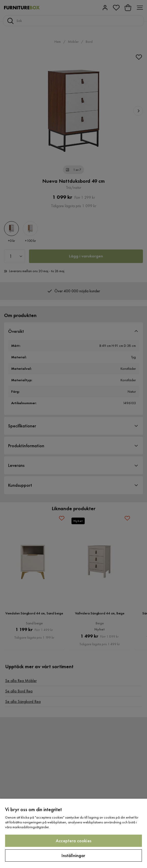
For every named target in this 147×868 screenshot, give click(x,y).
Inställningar (73, 855)
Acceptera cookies (73, 841)
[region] (73, 833)
